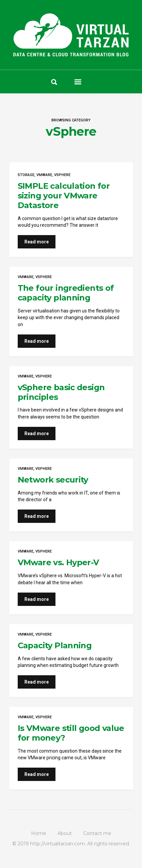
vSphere (62, 175)
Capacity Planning (55, 645)
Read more (37, 242)
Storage (26, 175)
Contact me (97, 833)
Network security (53, 480)
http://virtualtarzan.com (57, 844)
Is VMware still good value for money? (71, 733)
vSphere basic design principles (61, 392)
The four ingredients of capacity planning (66, 293)
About (65, 833)
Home (39, 833)
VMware (44, 175)
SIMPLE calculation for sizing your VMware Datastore (64, 196)
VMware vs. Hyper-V (58, 562)
